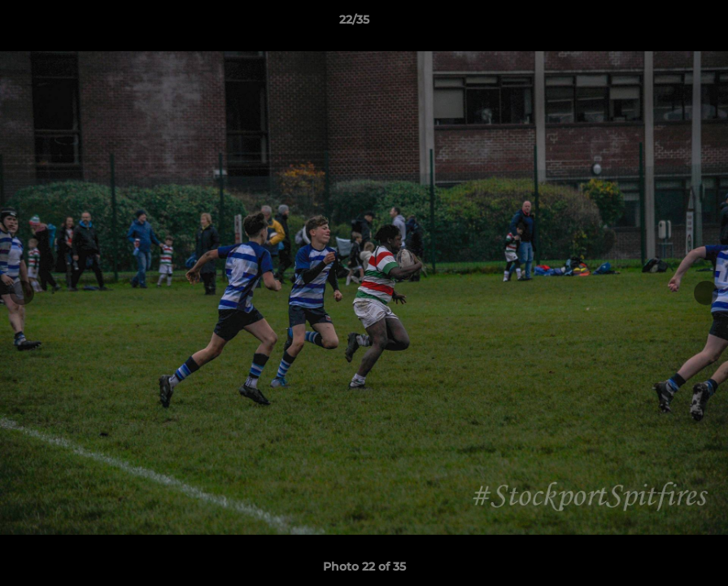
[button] (660, 24)
